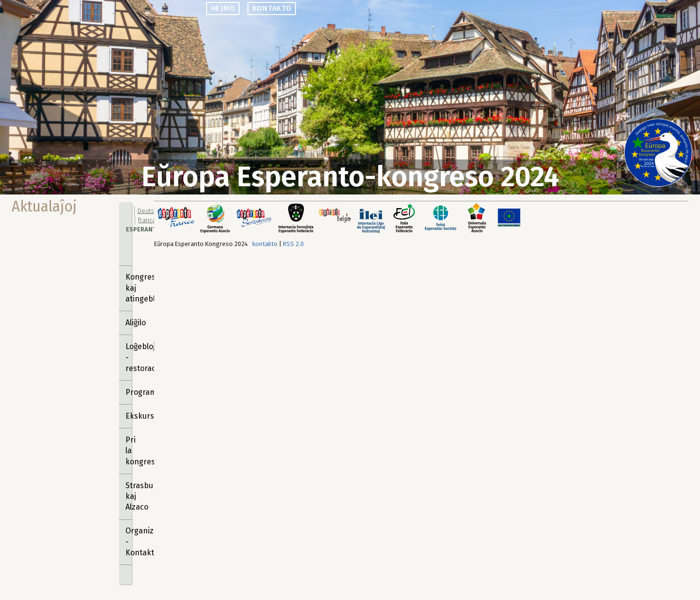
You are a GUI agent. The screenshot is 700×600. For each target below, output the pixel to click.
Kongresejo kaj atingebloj (129, 288)
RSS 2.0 (293, 244)
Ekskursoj (129, 416)
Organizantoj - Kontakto (129, 542)
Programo (129, 392)
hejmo (223, 8)
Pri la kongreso (129, 451)
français (149, 220)
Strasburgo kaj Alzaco (129, 496)
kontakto (272, 8)
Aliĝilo (129, 323)
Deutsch (149, 211)
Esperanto (143, 229)
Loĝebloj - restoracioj (129, 357)
